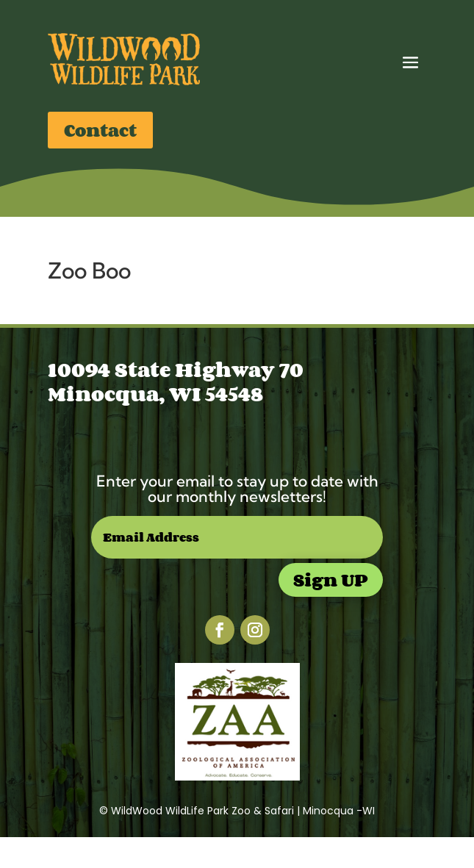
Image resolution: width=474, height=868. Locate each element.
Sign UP (331, 580)
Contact (100, 130)
